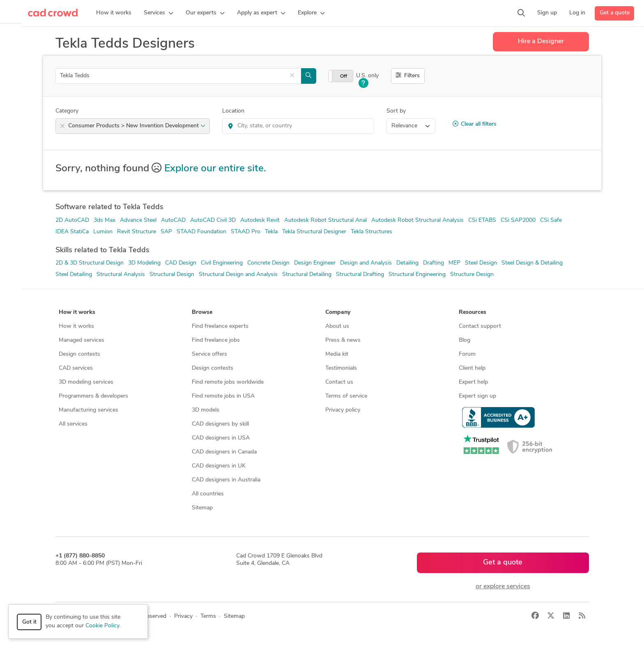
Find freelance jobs (216, 340)
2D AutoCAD (72, 220)
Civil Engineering (222, 263)
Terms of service (346, 396)
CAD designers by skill (220, 424)
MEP (454, 263)
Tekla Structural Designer (314, 232)
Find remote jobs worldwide (228, 382)
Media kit (337, 354)
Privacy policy (343, 410)
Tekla (271, 232)
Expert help (473, 382)
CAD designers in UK (219, 466)
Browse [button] (202, 312)
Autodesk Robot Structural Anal (325, 220)
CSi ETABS (482, 220)
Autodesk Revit (260, 220)
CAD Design (181, 263)
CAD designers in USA (221, 438)
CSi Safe (551, 220)
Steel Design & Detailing (532, 263)
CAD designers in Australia (226, 480)
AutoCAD (173, 220)
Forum (467, 354)
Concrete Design (268, 263)
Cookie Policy (102, 626)
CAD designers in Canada (224, 452)
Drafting (434, 263)
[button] (159, 13)
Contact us (339, 382)
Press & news (343, 340)
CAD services (76, 368)
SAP (166, 232)
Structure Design (472, 275)
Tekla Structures (371, 232)
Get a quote (615, 13)
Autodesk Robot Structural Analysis (417, 220)
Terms (208, 616)
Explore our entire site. (215, 169)
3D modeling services (86, 382)
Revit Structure (137, 232)
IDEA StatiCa (72, 232)
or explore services (503, 587)
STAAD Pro (246, 232)
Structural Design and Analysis (238, 275)
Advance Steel (138, 220)
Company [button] (338, 312)
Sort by (396, 111)
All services (73, 424)
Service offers (209, 354)
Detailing (407, 263)
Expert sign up (477, 396)
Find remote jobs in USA (223, 396)
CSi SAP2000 (518, 220)
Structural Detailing (307, 275)
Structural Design (172, 275)
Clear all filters (475, 124)
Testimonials (341, 368)
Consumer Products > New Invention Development (137, 126)
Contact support (480, 326)
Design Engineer (315, 263)
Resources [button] (473, 312)
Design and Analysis (366, 263)
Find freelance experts (220, 326)
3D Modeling (144, 263)
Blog (465, 340)
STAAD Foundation (201, 232)
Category (67, 111)
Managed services (82, 340)
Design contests (79, 354)
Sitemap (202, 508)
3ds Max (105, 220)
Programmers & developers (93, 396)
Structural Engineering (417, 275)
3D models (206, 410)
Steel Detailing (74, 275)
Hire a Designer (541, 41)
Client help (472, 368)
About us (337, 326)
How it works (76, 326)
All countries (208, 494)
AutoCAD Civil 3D (213, 220)
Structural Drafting (360, 275)
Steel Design (481, 263)
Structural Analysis (121, 275)
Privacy (183, 616)
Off (344, 76)
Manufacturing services (89, 410)
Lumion (103, 232)
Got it (29, 622)
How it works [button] (77, 312)
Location (233, 111)
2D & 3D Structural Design (90, 263)
